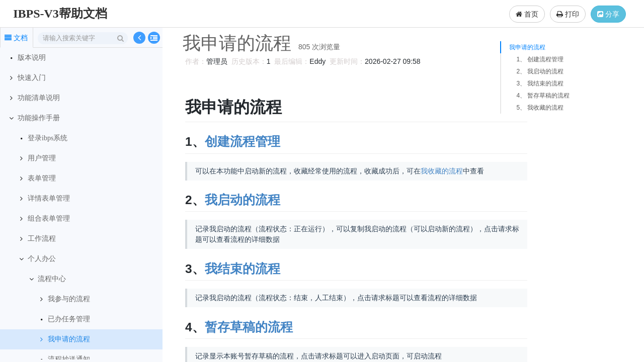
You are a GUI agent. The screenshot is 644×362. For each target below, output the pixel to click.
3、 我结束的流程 (540, 83)
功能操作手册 (39, 118)
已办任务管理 (69, 319)
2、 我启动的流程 (540, 71)
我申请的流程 (69, 339)
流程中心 (52, 279)
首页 (527, 14)
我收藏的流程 (440, 171)
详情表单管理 (49, 198)
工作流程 (42, 239)
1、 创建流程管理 (540, 59)
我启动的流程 (241, 200)
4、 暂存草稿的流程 (543, 96)
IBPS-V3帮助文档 (60, 14)
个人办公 (42, 259)
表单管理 (42, 178)
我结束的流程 (241, 269)
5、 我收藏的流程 (540, 108)
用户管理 (42, 158)
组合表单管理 (49, 218)
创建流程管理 (241, 142)
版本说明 (32, 58)
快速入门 (32, 78)
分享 (608, 14)
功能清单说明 (39, 98)
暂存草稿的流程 (247, 327)
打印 (568, 14)
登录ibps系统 (48, 138)
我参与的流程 (69, 299)
